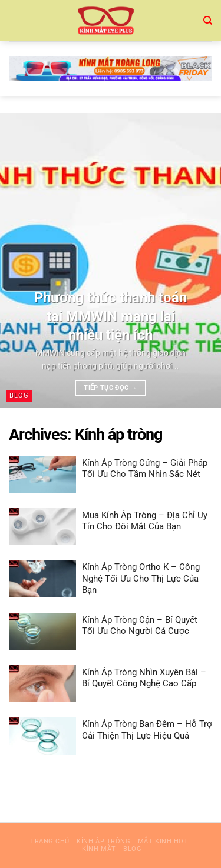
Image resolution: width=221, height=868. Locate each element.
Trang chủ (50, 841)
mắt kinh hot (163, 841)
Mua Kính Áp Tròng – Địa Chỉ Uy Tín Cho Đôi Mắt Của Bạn (145, 521)
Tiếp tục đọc (110, 388)
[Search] (208, 21)
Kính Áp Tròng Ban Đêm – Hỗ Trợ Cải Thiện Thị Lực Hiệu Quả (147, 730)
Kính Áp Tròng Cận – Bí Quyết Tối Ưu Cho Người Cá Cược (140, 626)
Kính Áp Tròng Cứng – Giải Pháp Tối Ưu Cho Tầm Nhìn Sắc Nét (145, 469)
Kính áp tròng (103, 841)
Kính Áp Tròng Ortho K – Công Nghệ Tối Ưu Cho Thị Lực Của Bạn (141, 578)
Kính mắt (99, 849)
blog (132, 849)
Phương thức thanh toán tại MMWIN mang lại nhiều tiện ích (111, 316)
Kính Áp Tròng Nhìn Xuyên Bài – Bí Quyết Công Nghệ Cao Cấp (144, 678)
